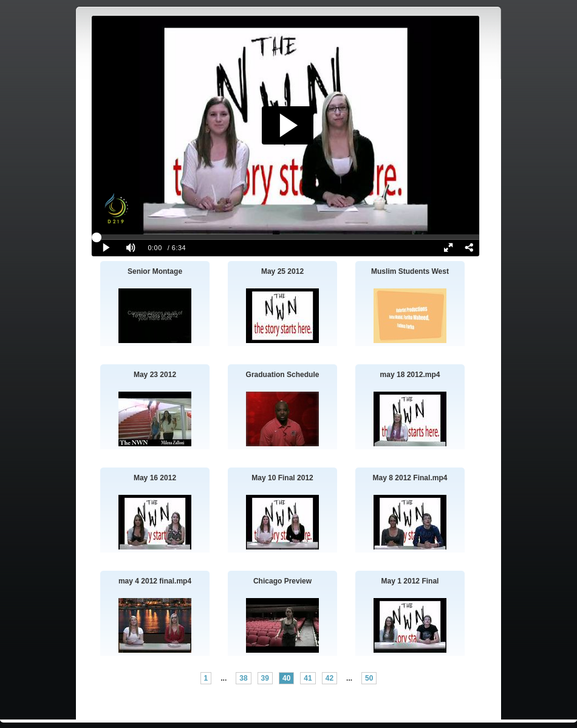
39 (265, 678)
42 (329, 678)
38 (243, 678)
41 (308, 678)
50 (369, 678)
